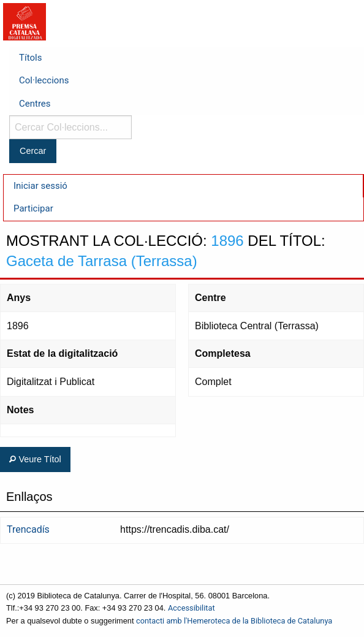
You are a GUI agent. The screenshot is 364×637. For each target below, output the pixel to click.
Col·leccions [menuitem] (44, 80)
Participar (33, 208)
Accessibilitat (191, 608)
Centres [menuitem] (35, 104)
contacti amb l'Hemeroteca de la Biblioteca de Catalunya (234, 621)
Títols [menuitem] (30, 58)
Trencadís (28, 529)
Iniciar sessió (40, 186)
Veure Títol (35, 459)
